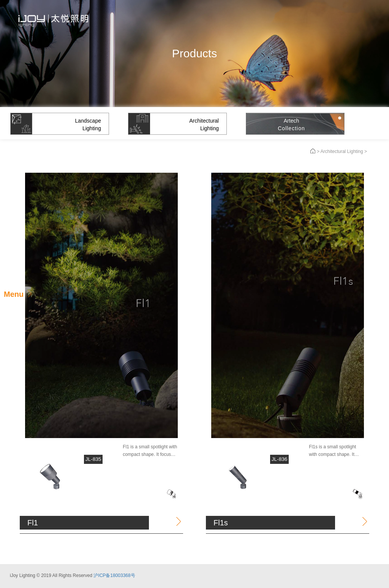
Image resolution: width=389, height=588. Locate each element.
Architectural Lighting (342, 151)
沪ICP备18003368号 (114, 574)
